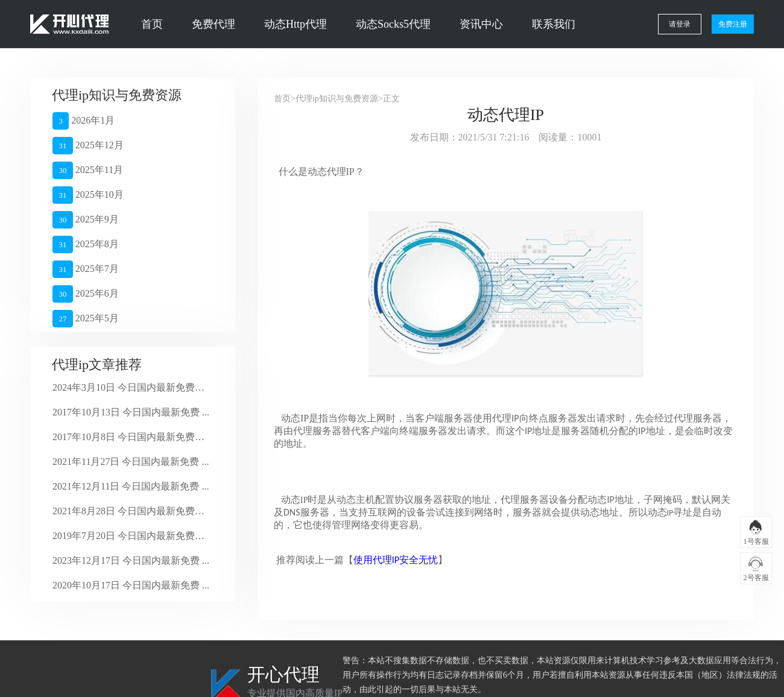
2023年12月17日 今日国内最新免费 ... (131, 560)
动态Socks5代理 (393, 24)
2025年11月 (88, 170)
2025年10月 (88, 195)
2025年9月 (86, 220)
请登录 (680, 24)
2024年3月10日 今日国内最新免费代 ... (131, 387)
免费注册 (733, 24)
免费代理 (213, 24)
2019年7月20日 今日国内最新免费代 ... (131, 536)
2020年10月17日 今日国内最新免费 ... (131, 585)
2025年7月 (86, 269)
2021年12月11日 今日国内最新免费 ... (131, 486)
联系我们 (554, 24)
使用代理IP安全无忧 (396, 560)
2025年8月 (86, 244)
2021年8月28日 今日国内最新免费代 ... (131, 511)
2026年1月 (84, 121)
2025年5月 (86, 319)
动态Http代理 (296, 24)
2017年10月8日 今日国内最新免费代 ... (131, 437)
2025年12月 (88, 146)
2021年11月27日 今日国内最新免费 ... (131, 462)
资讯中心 (481, 24)
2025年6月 (86, 294)
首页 (152, 24)
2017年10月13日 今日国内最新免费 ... (131, 412)
